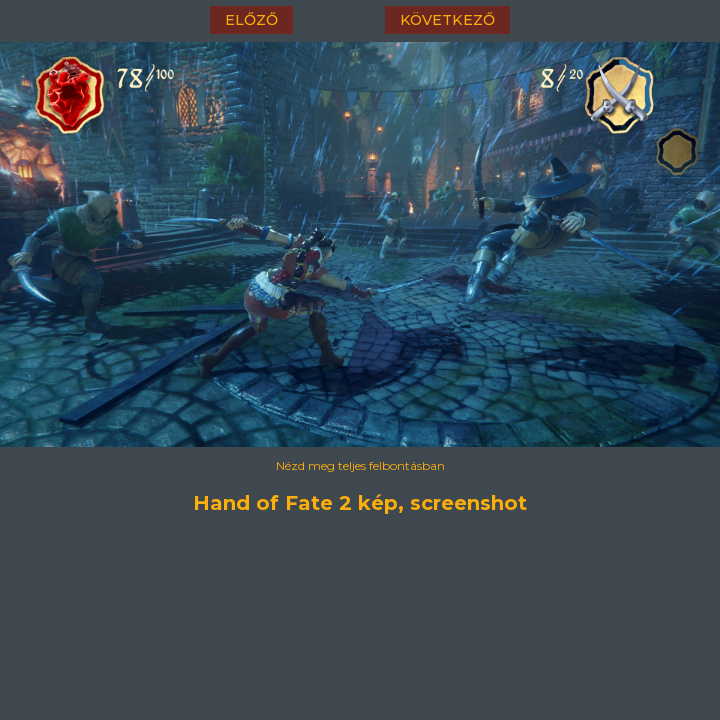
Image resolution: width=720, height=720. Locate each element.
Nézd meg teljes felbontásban (360, 465)
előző (251, 20)
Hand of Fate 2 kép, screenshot (360, 503)
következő (447, 20)
